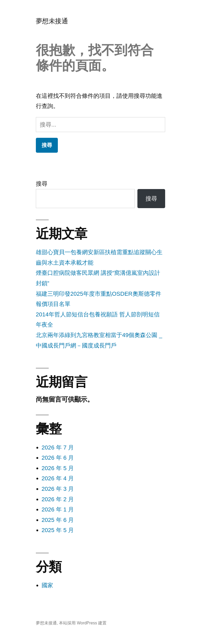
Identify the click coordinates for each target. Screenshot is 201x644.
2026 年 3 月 (58, 489)
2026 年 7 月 (58, 448)
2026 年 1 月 (58, 509)
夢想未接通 (52, 21)
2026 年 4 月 (58, 478)
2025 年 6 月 (58, 520)
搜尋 (42, 184)
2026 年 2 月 (58, 499)
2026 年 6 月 (58, 458)
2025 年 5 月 (58, 530)
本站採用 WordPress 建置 (83, 623)
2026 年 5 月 (58, 468)
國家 (47, 585)
